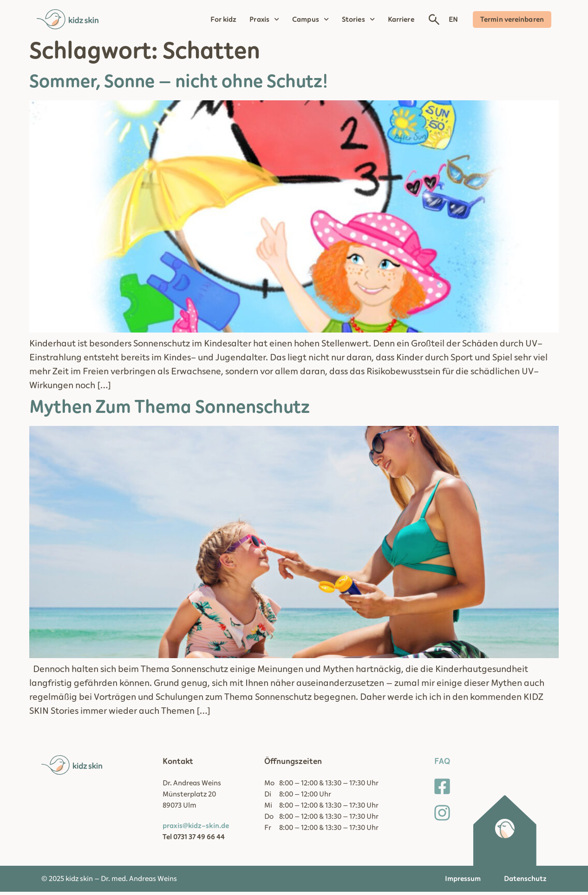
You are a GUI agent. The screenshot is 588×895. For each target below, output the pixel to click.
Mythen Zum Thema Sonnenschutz (170, 411)
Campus (310, 20)
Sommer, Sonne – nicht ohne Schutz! (179, 85)
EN (453, 20)
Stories (358, 20)
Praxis (264, 20)
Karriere (401, 20)
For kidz (224, 20)
